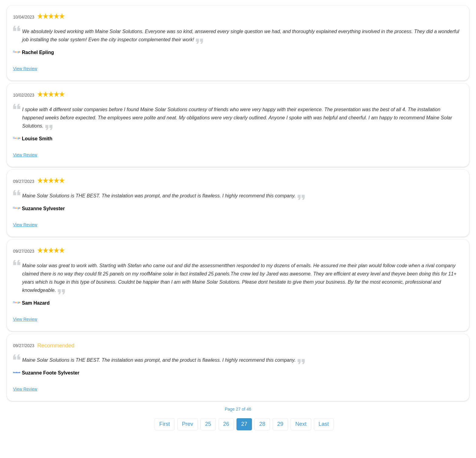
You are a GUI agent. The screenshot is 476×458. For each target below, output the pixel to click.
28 (262, 424)
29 (280, 424)
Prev (187, 424)
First (165, 424)
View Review (25, 69)
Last (324, 424)
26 (226, 424)
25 (208, 424)
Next (301, 424)
